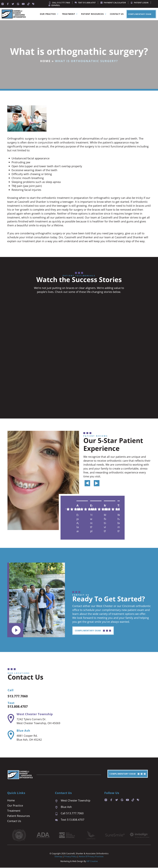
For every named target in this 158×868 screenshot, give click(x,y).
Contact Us (117, 14)
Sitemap (58, 857)
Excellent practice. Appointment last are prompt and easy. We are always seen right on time (78, 523)
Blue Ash (23, 731)
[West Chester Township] (11, 719)
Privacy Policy (71, 857)
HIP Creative (92, 862)
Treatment (70, 14)
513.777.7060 (20, 696)
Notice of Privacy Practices (91, 857)
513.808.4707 (20, 707)
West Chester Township (35, 714)
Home (45, 61)
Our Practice (50, 14)
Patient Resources (94, 14)
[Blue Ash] (11, 735)
